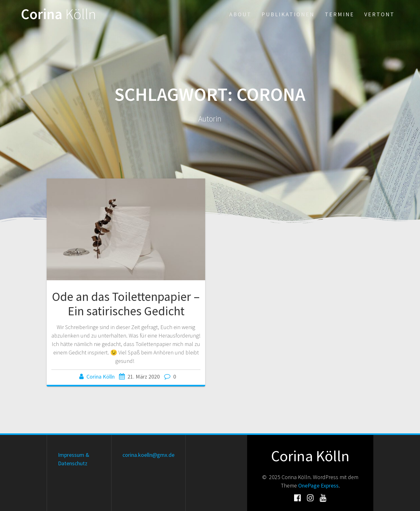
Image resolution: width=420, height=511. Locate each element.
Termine (340, 14)
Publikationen (288, 14)
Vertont (379, 14)
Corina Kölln (101, 377)
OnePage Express (318, 485)
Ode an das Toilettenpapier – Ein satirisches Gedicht (126, 304)
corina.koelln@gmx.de (148, 455)
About (240, 14)
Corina (59, 14)
